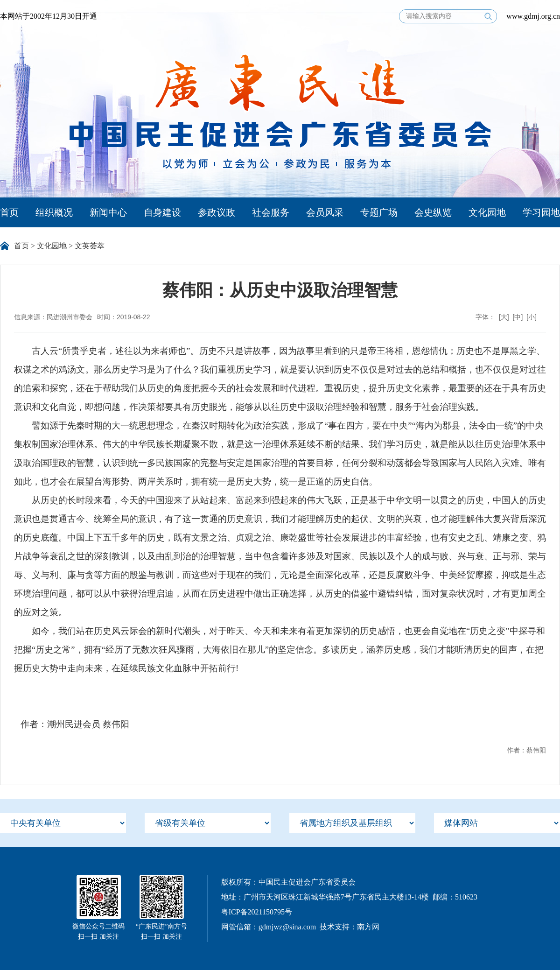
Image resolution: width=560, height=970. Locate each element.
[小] (532, 317)
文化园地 (487, 212)
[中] (518, 317)
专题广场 (379, 212)
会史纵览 (433, 212)
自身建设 (162, 212)
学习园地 (541, 212)
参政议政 (217, 212)
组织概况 (54, 212)
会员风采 (325, 212)
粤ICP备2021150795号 (257, 912)
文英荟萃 (90, 246)
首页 (9, 212)
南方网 (368, 927)
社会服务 (271, 212)
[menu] (63, 823)
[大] (504, 317)
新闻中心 (108, 212)
